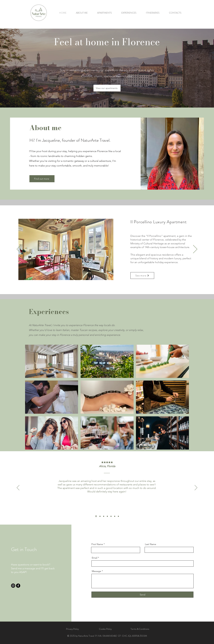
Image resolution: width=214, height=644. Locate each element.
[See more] (142, 276)
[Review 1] (96, 516)
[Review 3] (104, 516)
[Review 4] (107, 516)
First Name (97, 544)
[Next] (195, 249)
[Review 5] (111, 516)
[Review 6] (115, 516)
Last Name (151, 544)
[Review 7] (118, 516)
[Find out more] (42, 179)
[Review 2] (100, 516)
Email (95, 558)
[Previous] (19, 249)
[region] (52, 361)
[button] (66, 249)
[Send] (142, 595)
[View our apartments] (107, 88)
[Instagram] (13, 586)
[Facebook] (18, 586)
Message (96, 571)
